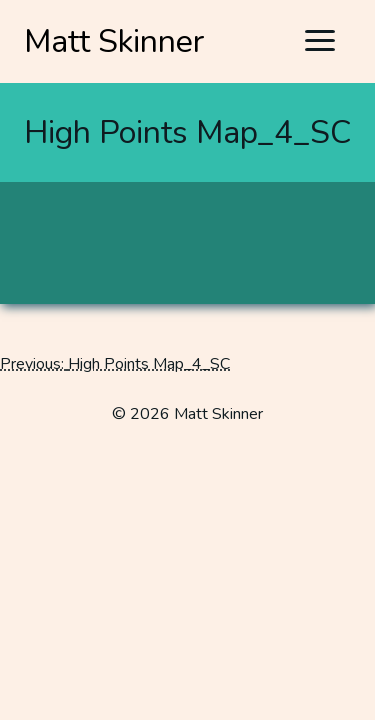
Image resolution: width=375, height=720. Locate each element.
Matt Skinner (114, 41)
